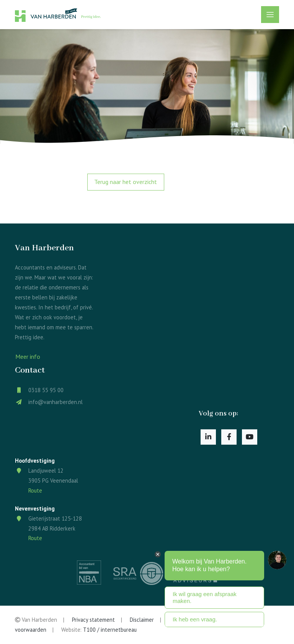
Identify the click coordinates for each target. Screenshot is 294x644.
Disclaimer (142, 620)
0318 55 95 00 (46, 390)
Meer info (28, 356)
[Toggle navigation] (270, 15)
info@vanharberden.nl (56, 402)
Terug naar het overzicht (126, 182)
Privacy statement (93, 620)
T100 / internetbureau (110, 630)
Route (35, 490)
